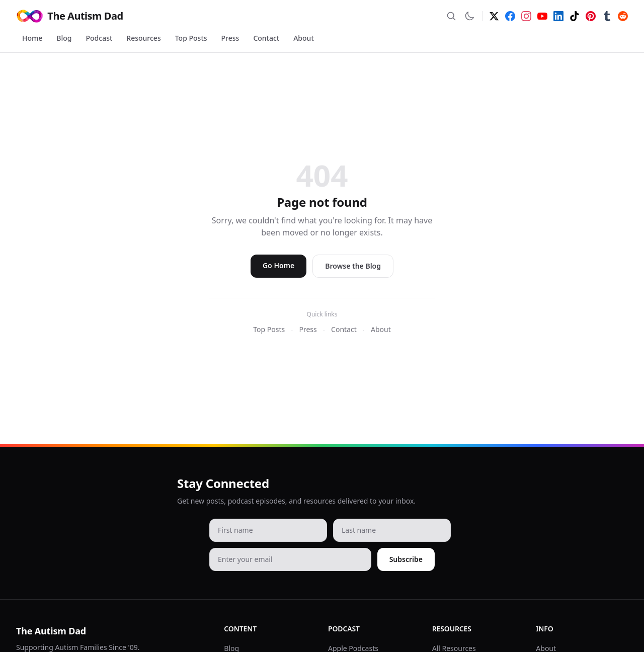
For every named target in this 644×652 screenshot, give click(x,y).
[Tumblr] (607, 16)
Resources (143, 38)
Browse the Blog (353, 266)
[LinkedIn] (558, 16)
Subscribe (406, 559)
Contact (266, 38)
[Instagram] (526, 16)
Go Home (278, 265)
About (304, 38)
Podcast (99, 38)
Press (230, 38)
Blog (64, 38)
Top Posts (191, 38)
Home (32, 38)
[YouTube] (542, 16)
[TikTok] (575, 16)
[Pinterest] (591, 16)
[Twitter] (494, 16)
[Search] (451, 16)
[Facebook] (510, 16)
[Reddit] (623, 16)
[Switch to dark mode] (469, 16)
